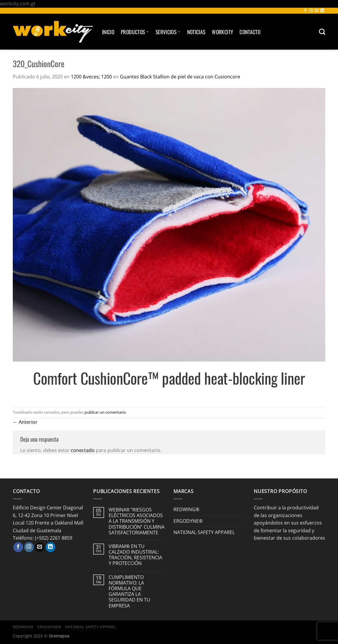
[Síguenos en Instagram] (311, 11)
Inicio (108, 32)
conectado (83, 450)
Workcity (222, 32)
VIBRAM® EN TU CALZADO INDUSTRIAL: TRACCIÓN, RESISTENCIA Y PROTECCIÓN (135, 555)
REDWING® (186, 509)
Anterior (25, 422)
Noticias (196, 32)
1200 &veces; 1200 (91, 77)
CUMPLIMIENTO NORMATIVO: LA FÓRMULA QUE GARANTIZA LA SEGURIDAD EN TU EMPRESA (129, 592)
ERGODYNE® (188, 521)
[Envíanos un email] (317, 11)
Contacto (250, 32)
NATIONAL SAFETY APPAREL (204, 532)
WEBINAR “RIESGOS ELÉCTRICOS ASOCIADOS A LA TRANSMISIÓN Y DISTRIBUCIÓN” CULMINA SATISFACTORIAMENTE (137, 521)
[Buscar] (322, 32)
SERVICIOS (168, 32)
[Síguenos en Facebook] (305, 11)
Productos (135, 32)
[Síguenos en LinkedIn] (322, 11)
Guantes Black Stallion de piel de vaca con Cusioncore (180, 77)
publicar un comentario (105, 412)
